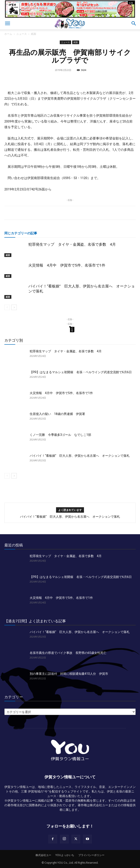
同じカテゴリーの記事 (21, 233)
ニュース (22, 34)
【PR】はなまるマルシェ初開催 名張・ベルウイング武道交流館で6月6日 (81, 372)
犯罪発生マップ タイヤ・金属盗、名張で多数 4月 (72, 244)
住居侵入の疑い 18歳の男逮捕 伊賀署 (57, 414)
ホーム (8, 34)
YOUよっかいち (65, 855)
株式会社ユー (43, 855)
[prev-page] (7, 307)
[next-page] (14, 307)
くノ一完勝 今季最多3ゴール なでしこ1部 (60, 435)
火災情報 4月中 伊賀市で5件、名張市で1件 (67, 265)
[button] (7, 24)
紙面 (34, 34)
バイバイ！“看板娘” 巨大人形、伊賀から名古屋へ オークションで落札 (80, 456)
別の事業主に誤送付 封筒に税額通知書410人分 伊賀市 (69, 674)
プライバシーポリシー (91, 855)
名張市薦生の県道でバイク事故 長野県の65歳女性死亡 (68, 653)
